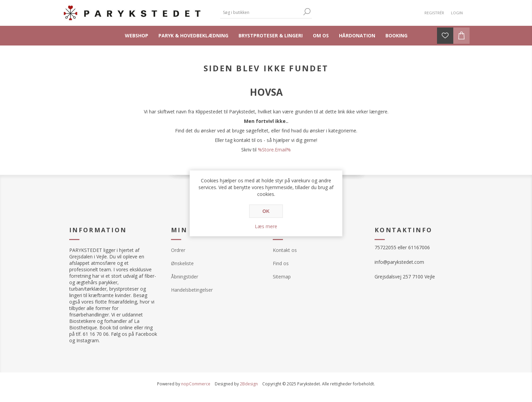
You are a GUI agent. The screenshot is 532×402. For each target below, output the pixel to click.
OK (266, 211)
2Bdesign (249, 384)
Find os (281, 263)
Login (457, 13)
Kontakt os (285, 250)
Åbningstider (185, 277)
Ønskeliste (182, 263)
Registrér (434, 13)
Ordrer (178, 250)
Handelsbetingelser (192, 290)
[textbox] (261, 12)
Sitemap (282, 277)
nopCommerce (196, 384)
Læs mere (266, 226)
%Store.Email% (274, 150)
